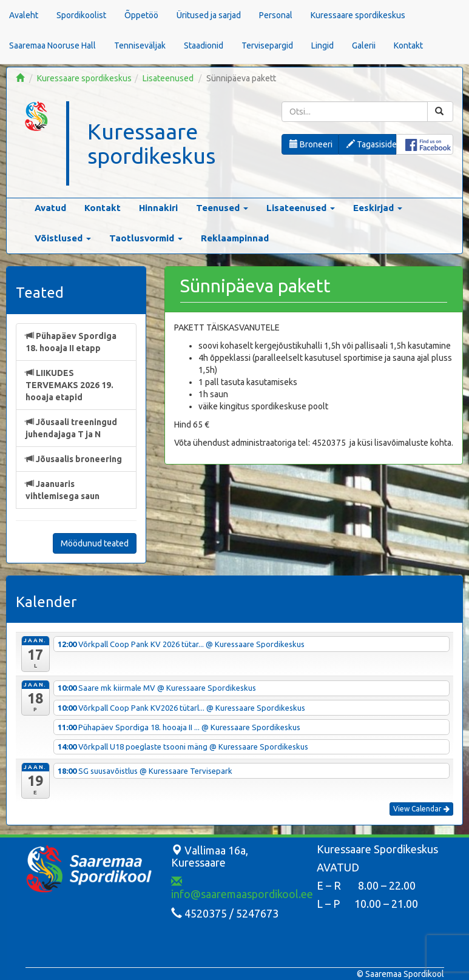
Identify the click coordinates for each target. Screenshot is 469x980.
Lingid (322, 45)
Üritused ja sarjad (209, 15)
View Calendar (421, 809)
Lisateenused (168, 78)
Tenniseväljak (140, 45)
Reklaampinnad (235, 238)
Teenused (222, 208)
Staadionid (204, 45)
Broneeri (311, 144)
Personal (276, 15)
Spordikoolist (81, 15)
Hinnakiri (158, 208)
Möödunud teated (95, 543)
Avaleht (24, 15)
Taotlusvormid (146, 238)
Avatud (50, 208)
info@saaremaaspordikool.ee (242, 888)
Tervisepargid (267, 45)
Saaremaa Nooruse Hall (52, 45)
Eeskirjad (378, 208)
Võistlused (63, 238)
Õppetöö (141, 15)
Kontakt (408, 45)
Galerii (364, 45)
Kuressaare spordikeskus (358, 15)
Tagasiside (371, 144)
